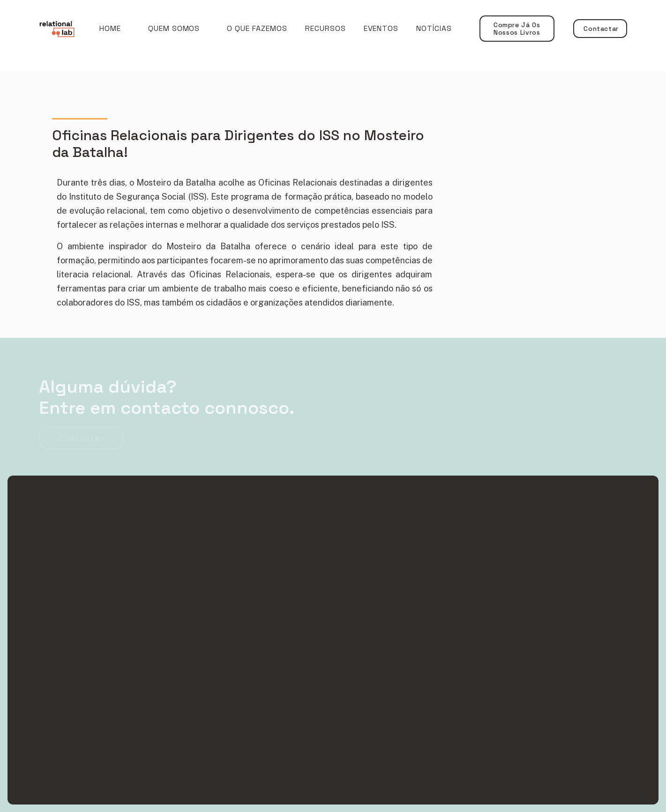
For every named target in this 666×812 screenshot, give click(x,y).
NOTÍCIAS (434, 29)
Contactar (600, 29)
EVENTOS (381, 29)
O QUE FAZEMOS (257, 29)
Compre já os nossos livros (517, 29)
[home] (64, 29)
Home (110, 29)
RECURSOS (326, 29)
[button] (174, 29)
